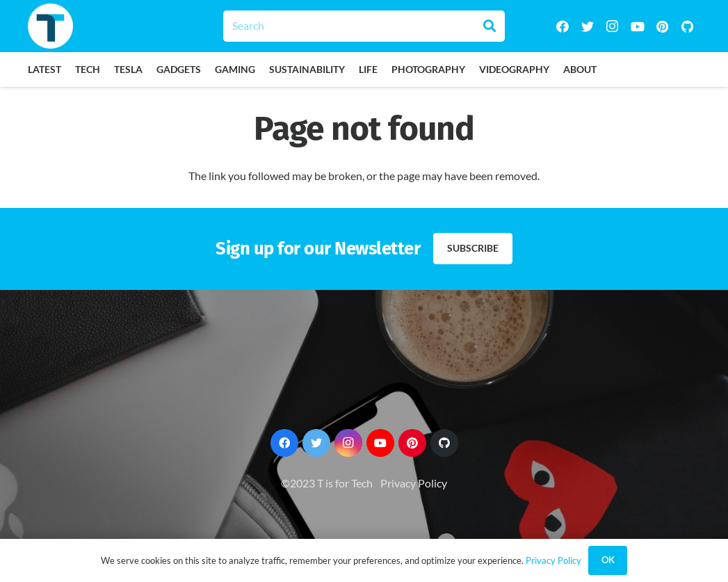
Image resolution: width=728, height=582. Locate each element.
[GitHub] (688, 26)
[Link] (50, 26)
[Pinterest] (663, 26)
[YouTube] (638, 26)
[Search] (364, 26)
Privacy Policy (414, 483)
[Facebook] (563, 26)
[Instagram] (613, 26)
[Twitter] (588, 26)
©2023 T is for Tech (327, 483)
